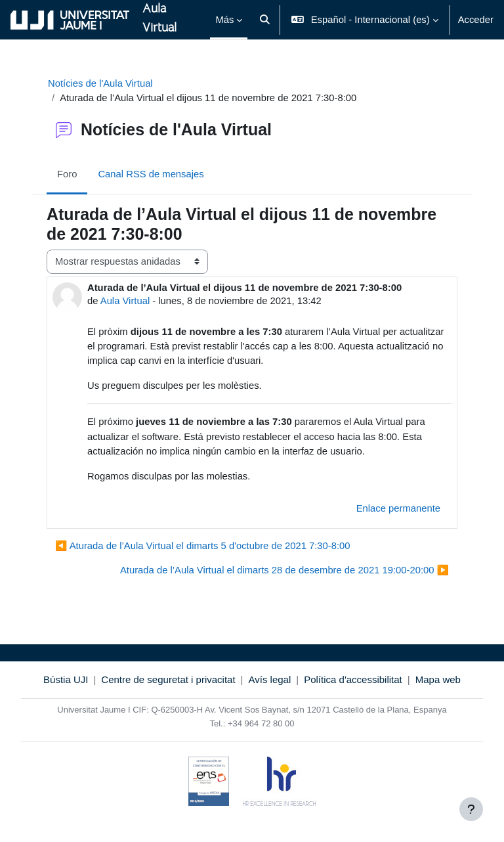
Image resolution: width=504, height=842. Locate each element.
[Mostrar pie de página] (471, 809)
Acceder (476, 20)
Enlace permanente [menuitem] (398, 508)
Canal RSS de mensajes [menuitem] (151, 174)
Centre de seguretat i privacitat (168, 679)
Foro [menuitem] (67, 174)
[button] (265, 20)
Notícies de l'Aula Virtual (100, 83)
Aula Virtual (125, 301)
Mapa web (438, 679)
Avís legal (270, 679)
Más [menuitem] (224, 20)
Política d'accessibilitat (353, 679)
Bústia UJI (66, 679)
